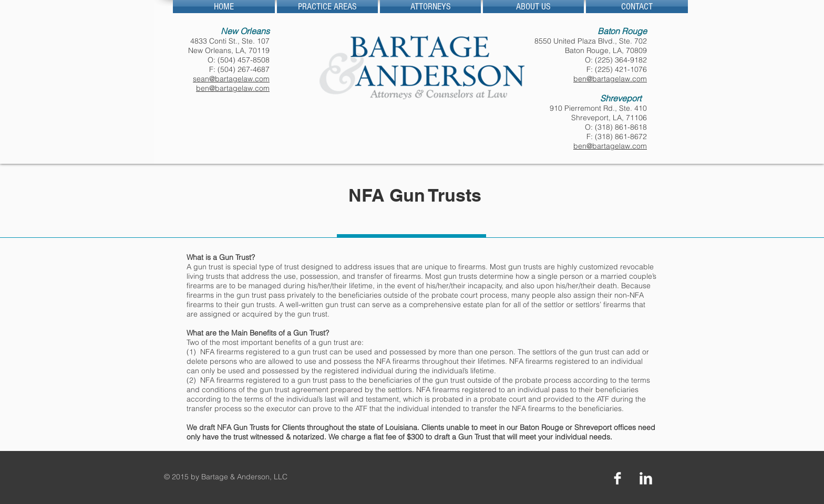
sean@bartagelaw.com (231, 79)
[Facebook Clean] (617, 478)
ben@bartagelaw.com (233, 88)
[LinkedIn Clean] (646, 478)
